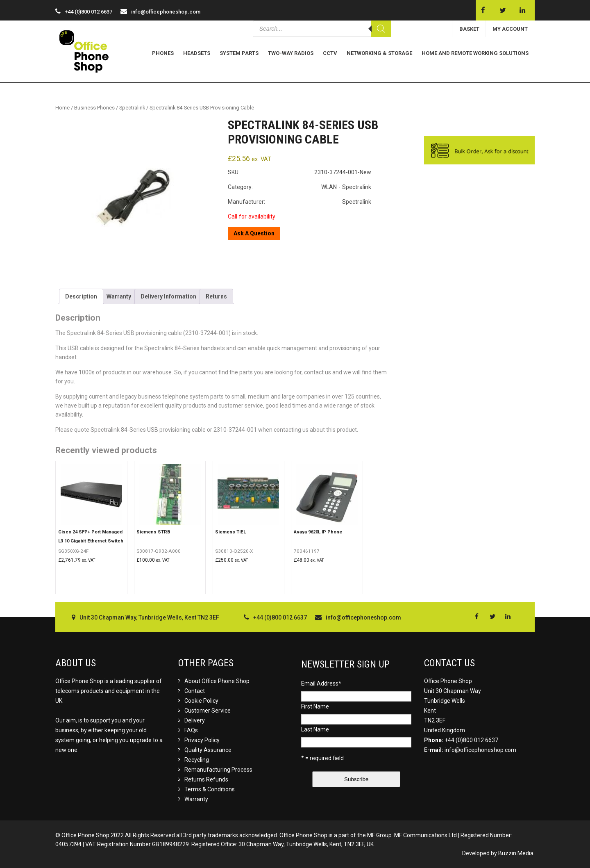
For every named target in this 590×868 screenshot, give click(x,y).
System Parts (239, 53)
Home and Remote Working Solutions (475, 53)
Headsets (197, 53)
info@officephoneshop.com (166, 12)
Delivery (195, 720)
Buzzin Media (516, 853)
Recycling (197, 760)
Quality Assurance (208, 750)
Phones (163, 53)
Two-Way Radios (291, 53)
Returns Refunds (206, 779)
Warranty (119, 296)
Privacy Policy (202, 740)
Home (62, 108)
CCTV (330, 53)
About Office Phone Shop (217, 681)
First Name (315, 706)
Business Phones (94, 108)
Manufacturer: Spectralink (300, 202)
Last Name (315, 729)
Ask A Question (254, 233)
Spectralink (132, 108)
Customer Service (208, 711)
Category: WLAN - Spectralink (300, 187)
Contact (195, 691)
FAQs (191, 730)
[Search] (381, 29)
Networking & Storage (379, 53)
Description (81, 296)
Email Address (321, 683)
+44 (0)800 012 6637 (471, 740)
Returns (216, 296)
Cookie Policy (201, 701)
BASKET (469, 29)
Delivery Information (168, 296)
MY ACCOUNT (510, 29)
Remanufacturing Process (218, 770)
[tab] (81, 296)
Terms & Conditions (210, 789)
